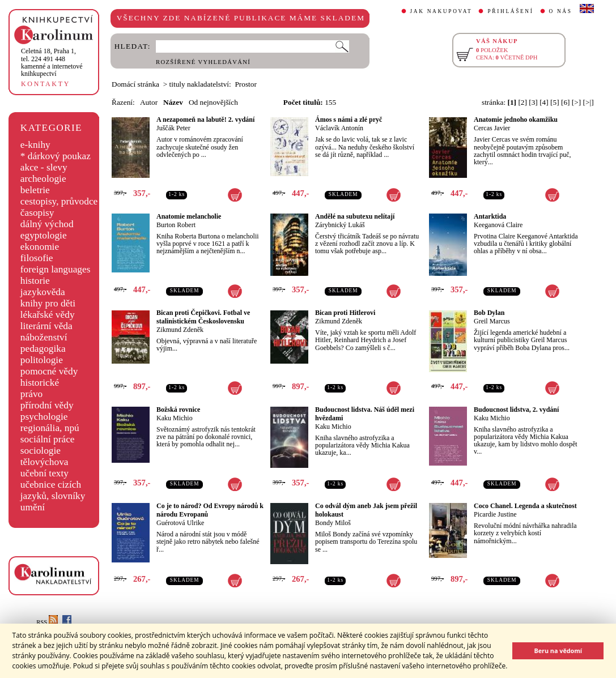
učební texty (44, 473)
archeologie (43, 179)
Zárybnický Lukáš (340, 225)
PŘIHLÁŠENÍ (510, 11)
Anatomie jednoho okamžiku (516, 120)
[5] (555, 102)
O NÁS (561, 11)
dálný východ (47, 224)
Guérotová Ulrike (180, 523)
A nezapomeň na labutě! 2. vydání (205, 120)
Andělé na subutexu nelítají (355, 216)
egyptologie (44, 235)
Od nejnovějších (213, 102)
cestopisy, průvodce (59, 201)
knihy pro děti (48, 303)
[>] (576, 102)
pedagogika (43, 349)
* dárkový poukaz (56, 156)
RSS (47, 622)
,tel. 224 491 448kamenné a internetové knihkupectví (52, 62)
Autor (149, 102)
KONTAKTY (46, 84)
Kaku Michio (175, 418)
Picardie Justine (495, 514)
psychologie (44, 417)
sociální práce (48, 439)
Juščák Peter (173, 128)
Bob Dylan (489, 313)
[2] (522, 102)
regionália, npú (50, 428)
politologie (42, 360)
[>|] (589, 102)
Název (173, 102)
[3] (533, 102)
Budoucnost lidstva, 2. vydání (516, 410)
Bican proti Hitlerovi (345, 313)
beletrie (35, 190)
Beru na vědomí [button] (558, 651)
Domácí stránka (135, 84)
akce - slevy (44, 167)
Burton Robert (176, 225)
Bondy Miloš (333, 523)
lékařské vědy (48, 315)
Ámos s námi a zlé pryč (349, 120)
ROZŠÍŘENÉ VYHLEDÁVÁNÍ (203, 62)
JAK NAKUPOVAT (441, 11)
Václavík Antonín (339, 128)
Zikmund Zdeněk (180, 330)
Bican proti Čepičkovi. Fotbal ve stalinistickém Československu (203, 317)
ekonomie (40, 247)
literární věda (46, 326)
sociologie (41, 451)
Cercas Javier (492, 128)
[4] (544, 102)
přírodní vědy (47, 405)
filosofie (37, 258)
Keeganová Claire (498, 225)
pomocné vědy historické (49, 377)
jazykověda (43, 292)
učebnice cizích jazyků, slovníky (53, 490)
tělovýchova (44, 462)
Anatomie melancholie (189, 216)
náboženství (44, 337)
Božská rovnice (178, 410)
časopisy (37, 213)
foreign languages (56, 269)
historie (35, 281)
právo (31, 394)
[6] (566, 102)
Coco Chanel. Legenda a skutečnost (525, 506)
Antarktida (490, 216)
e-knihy (35, 145)
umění (33, 507)
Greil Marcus (492, 321)
